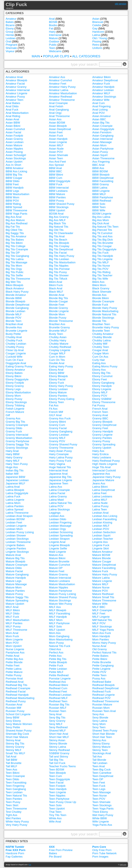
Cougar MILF (57, 353)
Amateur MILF (101, 93)
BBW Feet (12, 184)
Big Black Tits (57, 223)
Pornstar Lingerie (60, 678)
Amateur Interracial (18, 90)
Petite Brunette (102, 662)
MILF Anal (12, 607)
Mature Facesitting (104, 568)
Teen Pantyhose (59, 799)
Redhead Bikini (59, 685)
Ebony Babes (14, 373)
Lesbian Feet (14, 522)
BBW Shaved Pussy (62, 204)
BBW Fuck (56, 184)
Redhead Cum (58, 688)
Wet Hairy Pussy (103, 815)
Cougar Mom (101, 353)
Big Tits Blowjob (59, 243)
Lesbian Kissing (102, 522)
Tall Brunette (14, 763)
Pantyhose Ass (15, 652)
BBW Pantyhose (103, 197)
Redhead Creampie (18, 688)
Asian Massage (102, 142)
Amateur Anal (14, 77)
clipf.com (123, 865)
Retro (96, 45)
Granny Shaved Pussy (63, 444)
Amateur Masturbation (63, 93)
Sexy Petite (13, 727)
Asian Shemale (59, 155)
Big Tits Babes (15, 240)
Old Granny (100, 649)
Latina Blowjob (15, 490)
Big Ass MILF (57, 220)
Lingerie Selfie (58, 548)
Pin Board (55, 857)
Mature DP (56, 568)
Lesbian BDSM (15, 519)
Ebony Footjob (15, 383)
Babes (10, 22)
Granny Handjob (103, 431)
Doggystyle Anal (16, 363)
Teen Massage (102, 792)
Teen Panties (14, 799)
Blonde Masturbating (105, 311)
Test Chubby (14, 812)
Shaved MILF (57, 731)
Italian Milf (12, 474)
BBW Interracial (59, 188)
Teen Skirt (12, 805)
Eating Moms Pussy (105, 366)
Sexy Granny (57, 721)
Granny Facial (58, 428)
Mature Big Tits (15, 558)
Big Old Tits (56, 230)
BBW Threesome (16, 210)
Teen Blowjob (57, 773)
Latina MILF (100, 500)
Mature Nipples (59, 587)
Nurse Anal (99, 646)
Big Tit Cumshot (102, 233)
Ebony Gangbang (103, 383)
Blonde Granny (58, 308)
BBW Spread (14, 207)
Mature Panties (15, 591)
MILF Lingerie (101, 617)
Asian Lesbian (15, 142)
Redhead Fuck (102, 691)
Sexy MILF (56, 724)
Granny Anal (100, 415)
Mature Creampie (17, 565)
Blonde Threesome (61, 321)
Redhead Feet (58, 691)
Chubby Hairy (58, 340)
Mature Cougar (102, 561)
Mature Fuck (100, 571)
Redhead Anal (15, 682)
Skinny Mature (101, 747)
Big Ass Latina (101, 217)
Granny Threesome (61, 448)
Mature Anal (13, 555)
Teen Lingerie (57, 792)
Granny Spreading (104, 444)
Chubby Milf (100, 344)
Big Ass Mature (15, 220)
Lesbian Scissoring (61, 532)
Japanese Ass (101, 474)
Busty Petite (13, 334)
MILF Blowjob (58, 610)
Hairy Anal (12, 451)
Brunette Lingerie (16, 331)
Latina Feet (99, 493)
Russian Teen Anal (104, 711)
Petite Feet (13, 665)
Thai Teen (55, 812)
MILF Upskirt (57, 630)
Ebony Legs (13, 389)
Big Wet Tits (13, 282)
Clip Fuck (16, 4)
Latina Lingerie (15, 500)
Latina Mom (13, 503)
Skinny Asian (57, 740)
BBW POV (12, 201)
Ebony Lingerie (102, 389)
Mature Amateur (102, 552)
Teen (52, 48)
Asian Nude (56, 149)
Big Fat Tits (13, 227)
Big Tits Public (15, 272)
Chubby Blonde (102, 337)
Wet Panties (13, 818)
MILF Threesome (16, 630)
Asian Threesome (103, 158)
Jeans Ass (99, 483)
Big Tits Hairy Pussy (62, 256)
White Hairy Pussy (17, 822)
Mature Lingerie (102, 581)
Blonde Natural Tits (104, 314)
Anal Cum (99, 103)
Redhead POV (102, 698)
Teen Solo (55, 805)
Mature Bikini (57, 558)
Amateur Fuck (101, 84)
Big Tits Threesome (18, 279)
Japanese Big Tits (60, 477)
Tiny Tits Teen (58, 815)
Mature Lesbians (59, 581)
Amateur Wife (101, 100)
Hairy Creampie (59, 454)
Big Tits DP (13, 253)
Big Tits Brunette (103, 243)
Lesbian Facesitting (105, 519)
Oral (8, 41)
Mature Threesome (104, 600)
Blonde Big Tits (58, 298)
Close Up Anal (15, 350)
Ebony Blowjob (58, 376)
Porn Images (100, 857)
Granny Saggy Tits (17, 444)
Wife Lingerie (101, 822)
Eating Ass (99, 363)
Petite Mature (14, 672)
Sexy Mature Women (19, 724)
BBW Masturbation (17, 194)
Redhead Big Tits (16, 685)
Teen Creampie (15, 776)
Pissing (97, 41)
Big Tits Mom (14, 266)
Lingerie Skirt (101, 548)
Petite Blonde (14, 662)
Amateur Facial (15, 84)
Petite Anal (12, 656)
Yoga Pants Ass (102, 825)
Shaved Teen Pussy (105, 731)
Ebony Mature (58, 392)
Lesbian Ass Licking (105, 516)
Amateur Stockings (104, 97)
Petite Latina (14, 669)
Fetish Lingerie (15, 409)
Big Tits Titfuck (58, 279)
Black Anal (56, 288)
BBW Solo (99, 204)
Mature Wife (100, 604)
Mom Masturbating (61, 639)
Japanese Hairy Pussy (106, 477)
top (30, 865)
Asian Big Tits (101, 123)
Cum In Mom (57, 357)
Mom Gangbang (59, 636)
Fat (51, 28)
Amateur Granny (16, 87)
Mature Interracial (60, 578)
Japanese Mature (103, 480)
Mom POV (12, 643)
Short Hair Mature (17, 737)
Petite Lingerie (101, 669)
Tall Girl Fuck (57, 763)
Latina (96, 35)
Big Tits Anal (57, 236)
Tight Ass (11, 815)
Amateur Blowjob (16, 80)
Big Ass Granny (59, 217)
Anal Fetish (56, 106)
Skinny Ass (99, 740)
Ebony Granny (15, 386)
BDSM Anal (56, 214)
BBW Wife (99, 210)
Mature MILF (100, 584)
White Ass (55, 818)
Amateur (11, 19)
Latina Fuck (13, 496)
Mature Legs (14, 581)
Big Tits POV (100, 269)
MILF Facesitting (59, 613)
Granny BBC (100, 418)
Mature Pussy (14, 594)
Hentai (10, 35)
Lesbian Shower (16, 535)
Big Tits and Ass (102, 236)
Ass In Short (13, 165)
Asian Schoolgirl (16, 155)
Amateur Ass (57, 77)
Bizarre (10, 25)
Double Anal (57, 363)
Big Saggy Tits (15, 233)
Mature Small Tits (103, 597)
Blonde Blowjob (15, 301)
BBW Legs (12, 191)
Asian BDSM (57, 123)
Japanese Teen (59, 483)
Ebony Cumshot (102, 376)
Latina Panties (15, 506)
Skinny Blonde (58, 744)
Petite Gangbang (103, 665)
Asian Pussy (100, 152)
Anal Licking (100, 110)
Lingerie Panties (16, 548)
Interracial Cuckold (104, 470)
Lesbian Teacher (103, 539)
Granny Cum (57, 425)
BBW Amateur (15, 168)
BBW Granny (101, 184)
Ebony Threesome (104, 402)
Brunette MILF (58, 331)
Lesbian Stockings (17, 539)
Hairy (52, 32)
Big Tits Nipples (59, 266)
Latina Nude (100, 503)
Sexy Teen (99, 727)
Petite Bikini (100, 659)
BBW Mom (12, 197)
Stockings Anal (102, 753)
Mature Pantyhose (61, 591)
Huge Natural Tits (60, 467)
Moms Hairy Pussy (104, 643)
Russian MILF (58, 708)
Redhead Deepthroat (106, 688)
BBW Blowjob (101, 175)
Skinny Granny (15, 747)
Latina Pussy (100, 506)
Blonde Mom (57, 314)
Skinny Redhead (59, 750)
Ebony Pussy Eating (62, 399)
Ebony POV (100, 396)
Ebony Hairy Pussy (61, 386)
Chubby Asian (58, 337)
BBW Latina (100, 188)
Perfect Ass (56, 652)
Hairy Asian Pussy (60, 451)
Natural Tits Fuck (60, 646)
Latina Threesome (17, 513)
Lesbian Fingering (60, 522)
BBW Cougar (14, 178)
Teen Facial (56, 783)
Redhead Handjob (17, 695)
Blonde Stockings (103, 318)
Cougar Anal (100, 350)
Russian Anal (14, 704)
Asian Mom (99, 145)
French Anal (100, 409)
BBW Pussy (56, 201)
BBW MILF (99, 194)
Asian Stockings (16, 158)
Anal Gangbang (59, 110)
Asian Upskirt (14, 162)
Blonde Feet (57, 305)
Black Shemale (102, 292)
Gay (95, 28)
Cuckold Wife (14, 357)
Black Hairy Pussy (17, 292)
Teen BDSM (57, 770)
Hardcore (98, 32)
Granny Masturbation (19, 438)
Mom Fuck (12, 636)
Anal (52, 19)
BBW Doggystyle (60, 181)
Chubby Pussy (15, 347)
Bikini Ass (98, 282)
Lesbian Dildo (58, 519)
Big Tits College (15, 246)
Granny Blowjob (102, 422)
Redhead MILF (58, 698)
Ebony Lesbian (58, 389)
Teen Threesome (16, 809)
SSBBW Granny (59, 753)
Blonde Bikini (101, 298)
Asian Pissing (14, 152)
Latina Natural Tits (60, 503)
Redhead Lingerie (104, 695)
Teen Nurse (100, 796)
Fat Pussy (99, 405)
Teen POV (99, 799)
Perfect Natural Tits (104, 652)
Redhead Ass (57, 682)
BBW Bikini (56, 175)
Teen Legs (99, 789)
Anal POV (99, 113)
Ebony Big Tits (101, 373)
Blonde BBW (14, 298)
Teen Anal (99, 766)
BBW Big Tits (14, 175)
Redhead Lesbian (60, 695)
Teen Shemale (101, 802)
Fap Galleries (14, 857)
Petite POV (99, 672)
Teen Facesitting (16, 783)
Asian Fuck (56, 136)
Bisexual (98, 22)
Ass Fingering (101, 162)
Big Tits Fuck (100, 253)
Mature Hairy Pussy (105, 574)
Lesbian (11, 38)
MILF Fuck (12, 617)
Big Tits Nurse (101, 266)
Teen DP (98, 779)
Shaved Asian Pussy (19, 731)
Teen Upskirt (57, 809)
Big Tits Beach (58, 240)
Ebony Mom (13, 396)
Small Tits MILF (15, 753)
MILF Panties (14, 623)
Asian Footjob (14, 136)
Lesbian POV (101, 529)
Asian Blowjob (58, 126)
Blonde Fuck (100, 305)
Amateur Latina (59, 90)
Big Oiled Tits (14, 230)
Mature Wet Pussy (61, 604)
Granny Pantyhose (17, 441)
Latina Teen (100, 509)
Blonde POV (13, 318)
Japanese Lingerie (61, 480)
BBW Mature (57, 194)
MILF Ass (55, 607)
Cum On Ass (100, 357)
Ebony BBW (57, 373)
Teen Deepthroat (103, 776)
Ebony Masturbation (18, 392)
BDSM (53, 22)
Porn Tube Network (104, 853)
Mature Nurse (101, 587)
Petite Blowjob (58, 662)
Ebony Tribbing (15, 405)
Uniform (97, 48)
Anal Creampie (58, 103)
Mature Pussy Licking (62, 594)
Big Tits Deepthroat (61, 249)
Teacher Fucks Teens (62, 766)
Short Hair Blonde (104, 734)
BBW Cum (56, 178)
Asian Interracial (103, 139)
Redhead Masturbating (20, 698)
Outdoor (54, 41)
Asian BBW (13, 123)
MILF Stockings (102, 626)
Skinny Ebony (101, 744)
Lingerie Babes (15, 545)
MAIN (36, 56)
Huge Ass (12, 467)
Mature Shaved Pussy (63, 597)
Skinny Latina (57, 747)
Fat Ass (54, 405)
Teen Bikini (13, 773)
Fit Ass (53, 409)
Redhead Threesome (106, 701)
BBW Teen (99, 207)
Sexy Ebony (13, 721)
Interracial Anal (58, 470)
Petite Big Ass (14, 659)
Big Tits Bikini (14, 243)
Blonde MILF (14, 314)
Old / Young (100, 38)
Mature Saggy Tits (17, 597)
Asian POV (56, 152)
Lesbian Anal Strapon (19, 516)
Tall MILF (11, 766)
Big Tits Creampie (17, 249)
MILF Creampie (102, 610)
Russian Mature (102, 704)
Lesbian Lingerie (16, 526)
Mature (53, 38)
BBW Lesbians (58, 191)
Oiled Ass (55, 649)
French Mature (15, 412)
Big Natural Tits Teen (105, 227)
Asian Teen (56, 158)
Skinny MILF (14, 750)
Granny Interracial (17, 435)
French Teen (100, 412)
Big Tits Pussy (58, 272)
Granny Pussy (101, 441)
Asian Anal (12, 119)
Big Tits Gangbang (17, 256)
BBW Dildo (13, 181)
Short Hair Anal (59, 734)
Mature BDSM (101, 555)
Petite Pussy (14, 675)
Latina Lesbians (102, 496)
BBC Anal (98, 165)
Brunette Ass (14, 327)
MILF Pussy (13, 626)
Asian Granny (14, 139)
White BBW (100, 818)
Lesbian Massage (60, 526)
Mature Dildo (14, 568)
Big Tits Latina (15, 259)
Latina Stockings (59, 509)
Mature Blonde (102, 558)
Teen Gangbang (16, 789)
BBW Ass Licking (16, 171)
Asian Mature (14, 145)
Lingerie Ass (100, 542)
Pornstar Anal (14, 678)
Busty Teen (56, 334)
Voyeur (10, 51)
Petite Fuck (56, 665)
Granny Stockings (17, 448)
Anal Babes (13, 103)
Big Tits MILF (101, 262)
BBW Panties (57, 197)
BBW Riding (13, 204)
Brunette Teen (101, 331)
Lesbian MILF (101, 526)
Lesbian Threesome (18, 542)
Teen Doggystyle (59, 779)
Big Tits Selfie (14, 275)
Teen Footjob (57, 786)
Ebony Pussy (14, 399)
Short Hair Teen (102, 737)
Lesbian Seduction (104, 532)
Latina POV (56, 506)
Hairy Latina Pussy (61, 457)
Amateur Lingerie (16, 93)
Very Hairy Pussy (16, 825)
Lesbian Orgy (57, 529)
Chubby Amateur (103, 334)
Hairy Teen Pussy (17, 464)
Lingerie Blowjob (59, 545)
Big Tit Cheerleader (61, 233)
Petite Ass (55, 656)
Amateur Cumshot (60, 80)
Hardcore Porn (15, 853)
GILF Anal (55, 415)
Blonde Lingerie (59, 311)
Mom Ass (55, 633)
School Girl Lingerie (18, 714)
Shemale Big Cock (17, 734)
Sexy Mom (99, 724)
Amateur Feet (58, 84)
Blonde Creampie (103, 301)
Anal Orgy (55, 113)
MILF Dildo (13, 613)
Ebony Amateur (15, 370)
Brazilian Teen (101, 324)
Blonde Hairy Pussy (105, 308)
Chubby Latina (102, 340)
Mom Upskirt (14, 646)
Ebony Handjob (102, 386)
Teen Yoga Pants (103, 809)
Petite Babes (100, 656)
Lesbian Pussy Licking (20, 532)
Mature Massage (16, 584)
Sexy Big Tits (57, 717)
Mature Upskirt (15, 604)
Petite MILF (56, 672)
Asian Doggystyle (103, 129)
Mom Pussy (56, 643)
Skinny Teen (100, 750)
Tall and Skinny (59, 757)
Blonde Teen (13, 321)
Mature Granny (58, 574)
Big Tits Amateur (16, 236)
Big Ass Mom (101, 220)
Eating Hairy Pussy (61, 366)
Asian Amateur (102, 116)
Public (53, 45)
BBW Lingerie (101, 191)
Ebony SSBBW (102, 399)
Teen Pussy (13, 802)
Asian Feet (56, 132)
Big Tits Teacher (102, 275)
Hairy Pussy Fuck (60, 461)
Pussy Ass (99, 678)
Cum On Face (14, 360)
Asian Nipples (14, 149)
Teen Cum (55, 776)
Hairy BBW (13, 454)
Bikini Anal (56, 282)
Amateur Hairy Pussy (62, 87)
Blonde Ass (99, 295)
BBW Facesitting (103, 181)
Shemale (11, 48)
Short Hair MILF (59, 737)
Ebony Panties (58, 396)
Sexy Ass (98, 714)
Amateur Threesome (62, 100)
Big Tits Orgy (14, 269)
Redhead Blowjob (103, 685)
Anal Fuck (12, 110)
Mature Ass (56, 555)
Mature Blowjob (15, 561)
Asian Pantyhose (103, 149)
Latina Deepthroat (104, 490)
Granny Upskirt (102, 448)
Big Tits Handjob (103, 256)
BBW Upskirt (57, 210)
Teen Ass (11, 770)
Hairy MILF (13, 461)
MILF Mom (56, 620)
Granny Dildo (14, 428)
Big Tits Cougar (102, 246)
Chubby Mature (59, 344)
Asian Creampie (102, 126)
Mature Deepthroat (104, 565)
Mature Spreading (17, 600)
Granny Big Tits (15, 422)
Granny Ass (13, 418)
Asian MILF (56, 145)
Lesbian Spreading (61, 535)
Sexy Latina (100, 721)
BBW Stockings (59, 207)
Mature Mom (14, 587)
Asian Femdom (102, 132)
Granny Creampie (17, 425)
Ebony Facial (57, 379)
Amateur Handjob (103, 87)
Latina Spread (14, 509)
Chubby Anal (14, 337)
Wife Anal (55, 822)
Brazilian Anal (14, 324)
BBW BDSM (100, 171)
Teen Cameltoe (102, 773)
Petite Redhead (59, 675)
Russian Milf (13, 708)
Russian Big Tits (59, 704)
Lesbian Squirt (101, 535)
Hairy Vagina (57, 464)
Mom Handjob (101, 636)
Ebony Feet (100, 379)
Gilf (8, 415)
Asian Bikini (13, 126)
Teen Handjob (58, 789)
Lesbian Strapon (59, 539)
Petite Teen (99, 675)
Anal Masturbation (17, 113)
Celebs (97, 25)
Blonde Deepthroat (17, 305)
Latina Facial (57, 493)
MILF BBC (99, 607)
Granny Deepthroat (104, 425)
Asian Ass (55, 119)
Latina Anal (13, 487)
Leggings (55, 513)
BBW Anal (55, 168)
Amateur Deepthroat (105, 80)
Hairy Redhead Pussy (106, 461)
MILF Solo (55, 626)
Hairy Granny (14, 457)
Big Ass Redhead (16, 223)
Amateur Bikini (102, 77)
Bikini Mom (99, 285)
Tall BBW (11, 760)
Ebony (10, 28)
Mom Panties (101, 639)
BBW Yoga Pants (16, 214)
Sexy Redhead (58, 727)
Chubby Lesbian (16, 344)
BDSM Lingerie (102, 214)
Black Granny (101, 288)
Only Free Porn (102, 850)
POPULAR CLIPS (56, 56)
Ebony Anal (56, 370)
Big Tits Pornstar (59, 269)
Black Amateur (15, 288)
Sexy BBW (12, 717)
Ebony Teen (56, 402)
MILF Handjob (58, 617)
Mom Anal (12, 633)
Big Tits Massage (16, 262)
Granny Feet (100, 428)
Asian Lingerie (58, 142)
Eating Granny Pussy (19, 366)
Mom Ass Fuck (102, 633)
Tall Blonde (99, 760)
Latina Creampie (59, 490)
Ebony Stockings (16, 402)
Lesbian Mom (14, 529)
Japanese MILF (15, 483)
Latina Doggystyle (17, 493)
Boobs (53, 25)
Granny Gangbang (61, 431)
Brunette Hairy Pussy (106, 327)
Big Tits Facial (58, 253)
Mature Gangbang (17, 574)
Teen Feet (99, 783)
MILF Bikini (13, 610)
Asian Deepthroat (60, 129)
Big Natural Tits (59, 227)
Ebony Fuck (56, 383)
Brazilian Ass (57, 324)
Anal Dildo (12, 106)
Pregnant (11, 45)
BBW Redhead (102, 201)
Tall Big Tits (56, 760)
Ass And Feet (57, 162)
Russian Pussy (15, 711)
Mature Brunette (59, 561)
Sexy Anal (55, 714)
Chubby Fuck (14, 340)
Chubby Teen (101, 347)
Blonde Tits (99, 321)
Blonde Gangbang (17, 308)
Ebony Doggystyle (17, 379)
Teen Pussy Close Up (63, 802)
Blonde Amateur (16, 295)
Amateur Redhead (61, 97)
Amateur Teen (14, 100)
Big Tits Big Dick (103, 240)
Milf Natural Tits (102, 620)
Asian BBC (99, 119)
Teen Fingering (15, 786)
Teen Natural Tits (16, 796)
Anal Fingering (102, 106)
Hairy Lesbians (102, 457)
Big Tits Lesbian (59, 259)
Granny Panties (102, 438)
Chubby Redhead (60, 347)
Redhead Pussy (16, 701)
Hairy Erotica (100, 454)
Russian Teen (58, 711)
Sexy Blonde (100, 717)
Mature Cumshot (59, 565)
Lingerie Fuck (101, 545)
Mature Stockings (60, 600)
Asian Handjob (58, 139)
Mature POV (100, 591)
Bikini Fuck (56, 285)
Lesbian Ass (57, 516)
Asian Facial (13, 132)
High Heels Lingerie (105, 464)
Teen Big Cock (102, 770)
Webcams (55, 51)
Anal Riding (13, 116)
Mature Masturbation (62, 584)
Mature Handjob (16, 578)
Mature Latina (101, 578)
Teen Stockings (102, 805)
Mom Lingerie (14, 639)
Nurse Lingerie (15, 649)
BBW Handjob (15, 188)
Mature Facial (14, 571)
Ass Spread (56, 165)
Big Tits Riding (101, 272)
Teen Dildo (12, 779)
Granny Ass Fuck (60, 418)
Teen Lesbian (14, 792)
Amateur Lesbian (103, 90)
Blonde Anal (57, 295)
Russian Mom (101, 708)
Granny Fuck (14, 431)
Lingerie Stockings (17, 552)
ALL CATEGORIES (86, 56)
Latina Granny (58, 496)
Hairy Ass (98, 451)
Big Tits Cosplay (59, 246)
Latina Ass (56, 487)
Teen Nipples (57, 796)
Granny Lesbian (59, 435)
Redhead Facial (16, 691)
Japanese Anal (58, 474)
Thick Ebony (100, 812)
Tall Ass (97, 757)
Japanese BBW (15, 477)
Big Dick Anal (101, 223)
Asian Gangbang (103, 136)
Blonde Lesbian (15, 311)
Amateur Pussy (15, 97)
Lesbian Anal (100, 513)
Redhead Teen (58, 701)
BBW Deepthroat (103, 178)
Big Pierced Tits (102, 230)
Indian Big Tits (15, 470)
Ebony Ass (99, 370)
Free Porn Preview (61, 850)
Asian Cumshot (15, 129)
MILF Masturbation (17, 620)
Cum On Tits (57, 360)
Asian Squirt (100, 155)
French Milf (56, 412)
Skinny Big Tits (15, 744)
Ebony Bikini (13, 376)
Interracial (55, 35)
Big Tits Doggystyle (104, 249)
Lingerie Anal (57, 542)
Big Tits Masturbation (62, 262)
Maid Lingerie (57, 552)
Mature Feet (57, 571)
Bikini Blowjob (14, 285)
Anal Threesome (59, 116)
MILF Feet (99, 613)
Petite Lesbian (58, 669)
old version (121, 4)
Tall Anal (11, 757)
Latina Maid (56, 500)
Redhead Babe (102, 682)
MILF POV (99, 623)
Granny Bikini (57, 422)
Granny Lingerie (102, 435)
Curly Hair (99, 360)
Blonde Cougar (58, 301)
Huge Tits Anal (102, 467)
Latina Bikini (100, 487)
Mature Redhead (103, 594)
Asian (96, 19)
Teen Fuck (99, 786)
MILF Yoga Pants (103, 630)
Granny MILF (57, 438)
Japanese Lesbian (17, 480)
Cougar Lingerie (16, 353)
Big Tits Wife (100, 279)
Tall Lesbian (100, 763)
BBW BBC (56, 171)
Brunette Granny (59, 327)
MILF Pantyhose (59, 623)
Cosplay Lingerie (60, 350)
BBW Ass (98, 168)
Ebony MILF (100, 392)
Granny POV (57, 441)
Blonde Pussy (58, 318)
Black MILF (56, 292)
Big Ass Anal (14, 217)
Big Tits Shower (59, 275)
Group (10, 32)
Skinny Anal (13, 740)
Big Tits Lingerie (102, 259)
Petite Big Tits (58, 659)
